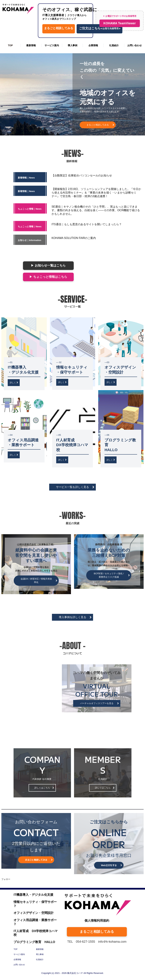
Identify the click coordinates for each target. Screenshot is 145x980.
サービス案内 (52, 45)
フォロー (6, 879)
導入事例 (72, 45)
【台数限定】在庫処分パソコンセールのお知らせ (82, 175)
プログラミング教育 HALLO (34, 942)
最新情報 (31, 45)
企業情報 (93, 45)
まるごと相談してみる (59, 28)
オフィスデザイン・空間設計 (34, 913)
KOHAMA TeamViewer (120, 23)
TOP (10, 45)
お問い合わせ (135, 45)
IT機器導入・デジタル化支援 (33, 895)
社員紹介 (114, 45)
